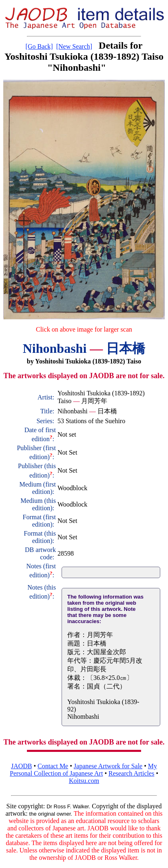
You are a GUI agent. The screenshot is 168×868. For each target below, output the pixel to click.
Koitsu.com (84, 781)
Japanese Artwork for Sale (108, 766)
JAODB (22, 766)
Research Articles (131, 773)
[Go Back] (39, 46)
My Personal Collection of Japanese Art (83, 770)
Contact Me (53, 766)
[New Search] (74, 46)
